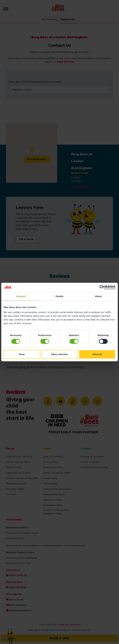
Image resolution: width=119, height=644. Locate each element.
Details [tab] (59, 296)
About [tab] (98, 296)
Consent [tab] (21, 296)
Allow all (97, 354)
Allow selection (59, 354)
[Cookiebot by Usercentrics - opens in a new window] (102, 287)
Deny (22, 354)
